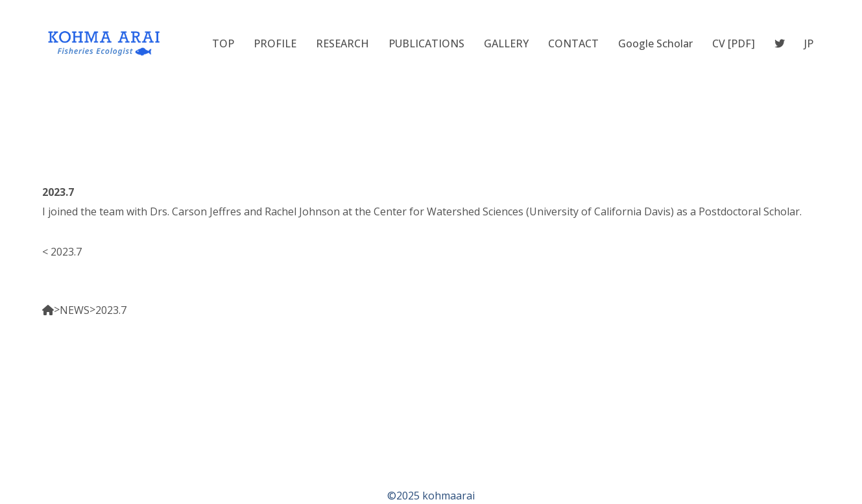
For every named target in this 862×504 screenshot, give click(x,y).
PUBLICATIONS (426, 43)
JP (809, 43)
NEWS (75, 310)
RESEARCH (342, 43)
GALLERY (506, 43)
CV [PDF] (734, 43)
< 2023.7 (62, 252)
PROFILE (275, 43)
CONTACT (573, 43)
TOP (223, 43)
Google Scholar (655, 43)
